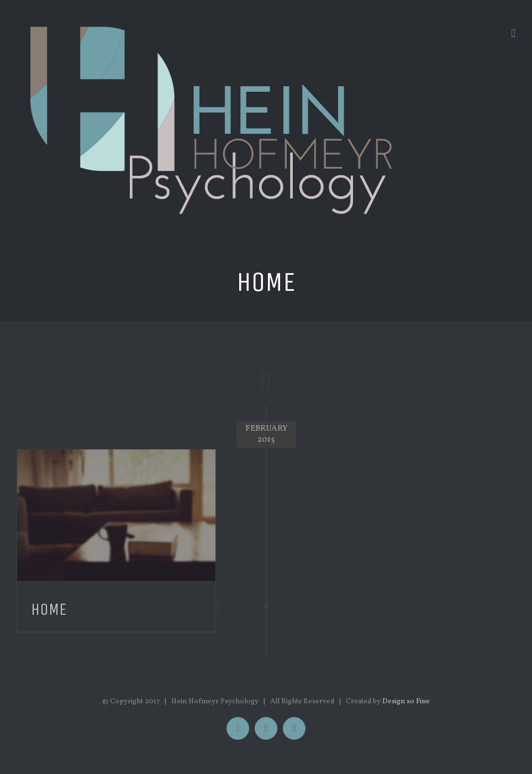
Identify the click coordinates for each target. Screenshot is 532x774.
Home (49, 609)
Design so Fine (406, 702)
